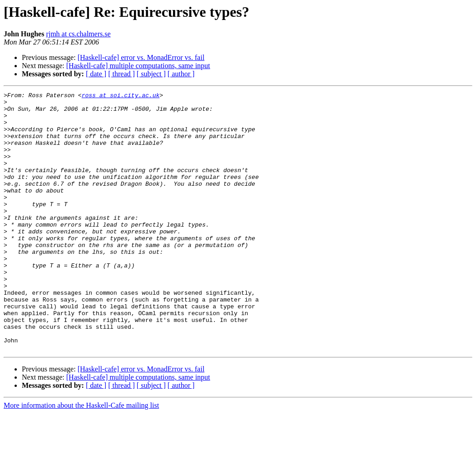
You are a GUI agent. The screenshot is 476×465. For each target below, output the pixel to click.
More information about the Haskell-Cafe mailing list (81, 457)
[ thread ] (121, 74)
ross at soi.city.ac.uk (121, 96)
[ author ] (181, 74)
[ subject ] (151, 74)
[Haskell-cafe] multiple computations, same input (138, 66)
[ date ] (96, 74)
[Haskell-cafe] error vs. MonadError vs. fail (141, 57)
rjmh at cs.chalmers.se (78, 34)
